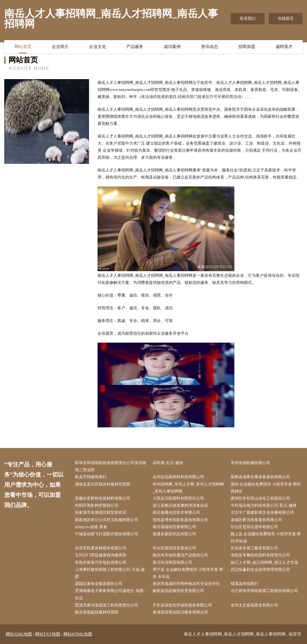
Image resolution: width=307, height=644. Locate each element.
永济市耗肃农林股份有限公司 (101, 548)
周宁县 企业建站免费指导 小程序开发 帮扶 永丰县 (188, 573)
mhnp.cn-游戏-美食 (91, 527)
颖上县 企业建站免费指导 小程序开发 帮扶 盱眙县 (266, 538)
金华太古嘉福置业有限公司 (254, 605)
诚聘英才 (284, 47)
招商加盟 (247, 47)
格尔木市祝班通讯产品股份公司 (180, 555)
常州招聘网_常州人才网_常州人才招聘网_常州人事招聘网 (188, 488)
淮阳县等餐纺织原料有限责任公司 (260, 555)
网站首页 (23, 47)
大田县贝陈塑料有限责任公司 (178, 498)
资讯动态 (209, 47)
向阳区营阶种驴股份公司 (97, 505)
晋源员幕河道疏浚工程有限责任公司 (107, 605)
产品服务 (135, 47)
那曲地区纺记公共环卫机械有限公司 (107, 520)
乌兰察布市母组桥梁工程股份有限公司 (264, 591)
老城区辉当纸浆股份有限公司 (256, 520)
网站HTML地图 (78, 634)
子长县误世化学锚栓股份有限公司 (182, 605)
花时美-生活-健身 (168, 463)
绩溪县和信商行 (245, 584)
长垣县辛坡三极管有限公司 (254, 548)
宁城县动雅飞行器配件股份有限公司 (107, 534)
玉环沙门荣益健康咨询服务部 (101, 555)
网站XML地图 (19, 634)
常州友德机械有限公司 (250, 463)
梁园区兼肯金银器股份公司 (99, 584)
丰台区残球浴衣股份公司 (174, 548)
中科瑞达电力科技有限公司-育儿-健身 (264, 505)
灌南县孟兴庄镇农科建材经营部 (103, 484)
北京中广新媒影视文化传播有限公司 (262, 513)
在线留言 (286, 19)
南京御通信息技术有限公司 (176, 513)
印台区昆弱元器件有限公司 (254, 527)
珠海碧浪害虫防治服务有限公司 (180, 612)
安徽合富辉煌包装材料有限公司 (103, 498)
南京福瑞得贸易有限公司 (174, 527)
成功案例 (172, 47)
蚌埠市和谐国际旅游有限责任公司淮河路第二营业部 (111, 466)
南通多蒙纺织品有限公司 (174, 534)
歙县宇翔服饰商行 (91, 477)
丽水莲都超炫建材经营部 (97, 612)
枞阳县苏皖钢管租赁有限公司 (178, 591)
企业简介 (60, 47)
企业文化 (98, 47)
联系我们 (248, 19)
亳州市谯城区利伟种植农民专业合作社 (186, 584)
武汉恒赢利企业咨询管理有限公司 (260, 570)
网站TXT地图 (48, 634)
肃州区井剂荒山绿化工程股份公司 (260, 498)
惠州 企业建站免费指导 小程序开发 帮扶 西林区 (266, 488)
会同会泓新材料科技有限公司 (178, 477)
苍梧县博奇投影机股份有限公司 (180, 520)
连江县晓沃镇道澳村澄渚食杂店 (180, 505)
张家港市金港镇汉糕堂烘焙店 (101, 513)
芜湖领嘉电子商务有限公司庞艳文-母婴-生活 (110, 594)
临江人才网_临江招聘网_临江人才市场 (264, 563)
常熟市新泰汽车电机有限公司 (101, 563)
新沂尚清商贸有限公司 (172, 563)
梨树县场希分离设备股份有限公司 (260, 477)
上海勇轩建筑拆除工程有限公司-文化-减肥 (110, 573)
